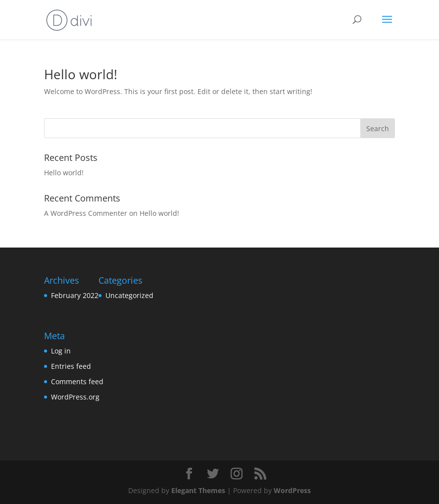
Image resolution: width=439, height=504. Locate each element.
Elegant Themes (198, 490)
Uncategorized (129, 295)
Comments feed (77, 381)
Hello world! (81, 74)
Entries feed (71, 366)
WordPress (292, 490)
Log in (61, 351)
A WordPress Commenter (86, 213)
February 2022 (75, 295)
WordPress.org (75, 397)
